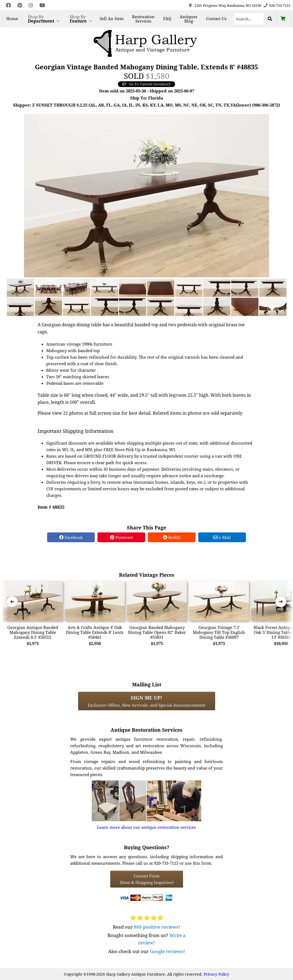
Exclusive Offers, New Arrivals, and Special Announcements (147, 701)
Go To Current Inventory (146, 84)
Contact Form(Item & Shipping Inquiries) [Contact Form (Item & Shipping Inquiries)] (147, 879)
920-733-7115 (280, 5)
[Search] (249, 19)
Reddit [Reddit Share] (172, 537)
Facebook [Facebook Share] (71, 537)
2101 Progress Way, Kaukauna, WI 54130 (228, 5)
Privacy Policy (216, 974)
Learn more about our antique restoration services (146, 827)
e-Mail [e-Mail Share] (222, 537)
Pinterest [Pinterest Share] (121, 537)
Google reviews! (167, 951)
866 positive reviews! (157, 927)
